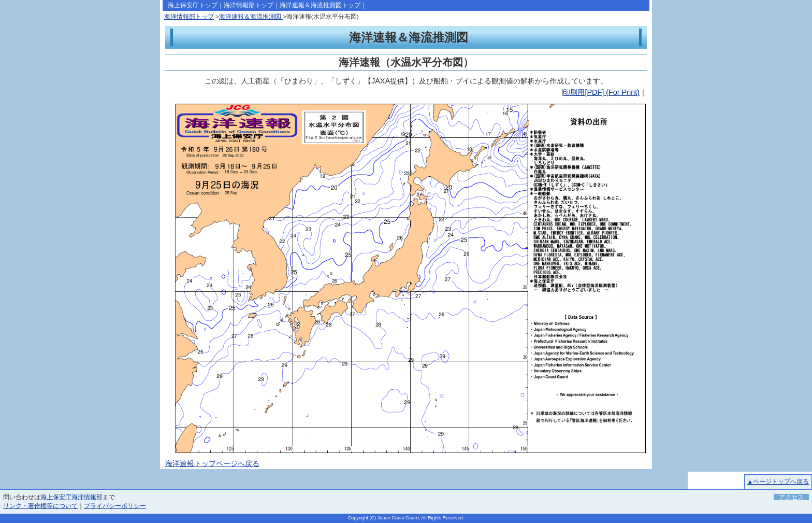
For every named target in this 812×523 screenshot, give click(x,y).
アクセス (791, 497)
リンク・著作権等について (40, 506)
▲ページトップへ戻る (778, 482)
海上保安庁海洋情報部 (71, 497)
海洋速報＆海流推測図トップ (320, 5)
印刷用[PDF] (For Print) (601, 92)
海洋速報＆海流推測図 (251, 17)
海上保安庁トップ (193, 5)
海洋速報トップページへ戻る (212, 463)
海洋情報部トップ (249, 5)
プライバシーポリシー (115, 506)
